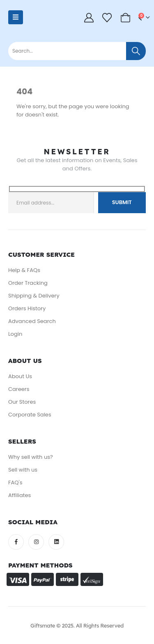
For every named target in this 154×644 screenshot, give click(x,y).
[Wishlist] (107, 17)
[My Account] (89, 17)
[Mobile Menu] (16, 17)
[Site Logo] (44, 21)
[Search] (136, 51)
